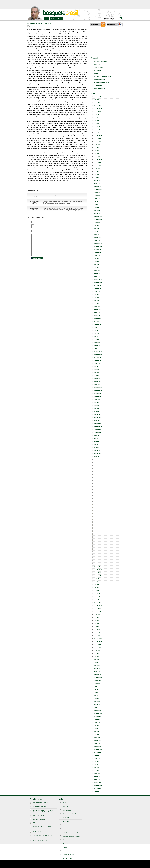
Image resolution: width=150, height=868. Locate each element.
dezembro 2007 (98, 675)
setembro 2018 (98, 288)
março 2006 (97, 738)
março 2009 (97, 630)
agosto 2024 (97, 115)
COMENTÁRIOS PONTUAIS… (41, 841)
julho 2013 (97, 474)
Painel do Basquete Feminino (70, 814)
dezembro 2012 (98, 495)
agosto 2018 (97, 291)
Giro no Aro (66, 843)
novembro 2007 (98, 678)
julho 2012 (97, 510)
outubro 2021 (97, 193)
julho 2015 (97, 402)
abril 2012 (96, 519)
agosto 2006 (97, 723)
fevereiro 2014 (98, 453)
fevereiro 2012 (98, 525)
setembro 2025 (98, 97)
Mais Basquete (66, 825)
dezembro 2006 (98, 711)
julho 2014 (97, 438)
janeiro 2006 (97, 744)
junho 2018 (97, 297)
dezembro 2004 (98, 782)
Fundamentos (97, 70)
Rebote (65, 803)
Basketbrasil (66, 821)
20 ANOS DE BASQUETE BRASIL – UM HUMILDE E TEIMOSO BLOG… (43, 836)
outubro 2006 (97, 717)
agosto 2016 (97, 363)
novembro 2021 (98, 190)
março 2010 (97, 594)
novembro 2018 (98, 282)
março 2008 (97, 666)
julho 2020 (97, 226)
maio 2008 (96, 660)
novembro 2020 (98, 220)
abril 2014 (96, 447)
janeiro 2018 (97, 312)
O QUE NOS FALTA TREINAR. (40, 24)
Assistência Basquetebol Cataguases (72, 836)
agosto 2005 (97, 758)
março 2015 (97, 414)
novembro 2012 (98, 498)
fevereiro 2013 (98, 489)
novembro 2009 (98, 606)
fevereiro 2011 (98, 561)
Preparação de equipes (100, 79)
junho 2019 (97, 262)
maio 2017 (96, 336)
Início (47, 19)
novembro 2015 (98, 390)
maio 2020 (96, 229)
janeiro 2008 (97, 672)
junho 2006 (97, 729)
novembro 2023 (98, 136)
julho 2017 (97, 330)
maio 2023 (96, 154)
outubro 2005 (97, 752)
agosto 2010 (97, 579)
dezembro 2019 (98, 244)
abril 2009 (96, 627)
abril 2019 (96, 268)
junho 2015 (97, 405)
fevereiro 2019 (98, 273)
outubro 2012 (97, 501)
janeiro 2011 (97, 564)
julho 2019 (97, 259)
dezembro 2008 (98, 639)
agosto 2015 (97, 399)
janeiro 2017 (97, 348)
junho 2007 (97, 693)
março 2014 (97, 450)
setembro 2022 (98, 166)
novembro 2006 (98, 714)
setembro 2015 (98, 396)
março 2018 (97, 306)
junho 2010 (97, 585)
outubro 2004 (97, 788)
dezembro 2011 (98, 531)
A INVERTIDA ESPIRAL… (40, 819)
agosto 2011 (97, 543)
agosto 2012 (97, 507)
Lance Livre (66, 829)
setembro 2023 (98, 142)
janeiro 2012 (97, 528)
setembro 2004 (98, 791)
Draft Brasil (66, 806)
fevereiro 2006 (98, 741)
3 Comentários (83, 26)
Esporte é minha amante (69, 855)
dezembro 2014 (98, 423)
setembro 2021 (98, 196)
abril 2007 (96, 699)
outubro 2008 (97, 645)
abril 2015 (96, 411)
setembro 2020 (98, 223)
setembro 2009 (98, 612)
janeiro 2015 (97, 420)
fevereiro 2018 (98, 309)
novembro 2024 (98, 109)
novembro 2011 (98, 534)
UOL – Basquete (67, 810)
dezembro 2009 (98, 603)
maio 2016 (96, 372)
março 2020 (97, 235)
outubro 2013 (97, 465)
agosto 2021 (97, 199)
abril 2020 (96, 232)
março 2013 (97, 486)
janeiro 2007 (97, 708)
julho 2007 (97, 690)
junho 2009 (97, 621)
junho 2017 (97, 333)
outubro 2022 (97, 163)
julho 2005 (97, 761)
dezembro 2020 (98, 217)
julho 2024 (97, 118)
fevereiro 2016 (98, 381)
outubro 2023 (97, 139)
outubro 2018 (97, 285)
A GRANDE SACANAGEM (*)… (41, 806)
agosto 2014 (97, 435)
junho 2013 (97, 477)
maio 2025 (96, 100)
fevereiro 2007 (98, 705)
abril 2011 (96, 555)
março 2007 (97, 702)
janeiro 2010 (97, 600)
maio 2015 (96, 408)
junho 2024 (97, 121)
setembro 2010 (98, 576)
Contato (53, 19)
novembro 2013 (98, 462)
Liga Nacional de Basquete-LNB (71, 832)
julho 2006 (97, 726)
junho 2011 (97, 549)
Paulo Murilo (52, 26)
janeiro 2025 (97, 103)
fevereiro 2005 (98, 776)
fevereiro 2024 (98, 130)
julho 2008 (97, 654)
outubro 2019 (97, 250)
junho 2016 (97, 369)
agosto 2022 (97, 169)
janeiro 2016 (97, 384)
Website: (33, 229)
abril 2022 (96, 178)
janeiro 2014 (97, 456)
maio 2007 (96, 696)
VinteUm (65, 847)
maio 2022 (96, 175)
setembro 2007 (98, 684)
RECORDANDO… (38, 832)
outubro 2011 (97, 537)
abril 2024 (96, 124)
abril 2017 (96, 339)
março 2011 (97, 558)
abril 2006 (96, 735)
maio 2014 (96, 444)
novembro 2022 (98, 160)
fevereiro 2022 (98, 181)
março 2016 (97, 378)
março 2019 (97, 271)
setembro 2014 (98, 432)
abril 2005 (96, 770)
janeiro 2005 (97, 779)
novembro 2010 (98, 570)
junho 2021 (97, 205)
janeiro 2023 (97, 157)
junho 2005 (97, 764)
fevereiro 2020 (98, 238)
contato (95, 863)
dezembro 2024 (98, 106)
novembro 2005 (98, 750)
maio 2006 (96, 732)
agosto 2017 (97, 327)
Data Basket (66, 818)
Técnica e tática (98, 85)
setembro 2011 (98, 540)
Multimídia (97, 73)
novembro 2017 (98, 318)
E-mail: (33, 225)
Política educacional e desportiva (102, 76)
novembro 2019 (98, 247)
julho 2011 (97, 546)
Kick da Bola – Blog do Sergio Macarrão (72, 851)
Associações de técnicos (100, 62)
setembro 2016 (98, 360)
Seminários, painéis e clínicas (101, 82)
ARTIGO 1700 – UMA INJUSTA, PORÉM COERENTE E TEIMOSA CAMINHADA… (43, 811)
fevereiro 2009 (98, 633)
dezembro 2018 (98, 279)
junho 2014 (97, 441)
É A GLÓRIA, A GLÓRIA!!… (40, 815)
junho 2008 (97, 657)
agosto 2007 (97, 687)
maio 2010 (96, 588)
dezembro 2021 (98, 187)
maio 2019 (96, 265)
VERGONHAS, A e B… (39, 823)
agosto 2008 (97, 651)
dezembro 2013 (98, 459)
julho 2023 (97, 148)
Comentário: (34, 234)
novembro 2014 (98, 426)
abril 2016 (96, 375)
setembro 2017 (98, 324)
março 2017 (97, 342)
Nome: (33, 220)
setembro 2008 (98, 648)
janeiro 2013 (97, 492)
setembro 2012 (98, 504)
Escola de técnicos (99, 68)
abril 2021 (96, 208)
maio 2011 (96, 552)
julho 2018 (97, 294)
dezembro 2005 (98, 747)
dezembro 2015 (98, 387)
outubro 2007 (97, 681)
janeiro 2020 (97, 241)
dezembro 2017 (98, 315)
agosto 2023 (97, 145)
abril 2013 (96, 483)
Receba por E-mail (112, 24)
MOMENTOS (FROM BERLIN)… (41, 803)
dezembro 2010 (98, 567)
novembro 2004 (98, 785)
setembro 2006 (98, 720)
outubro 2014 (97, 429)
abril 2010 (96, 591)
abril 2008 (96, 663)
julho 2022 (97, 172)
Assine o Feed (94, 24)
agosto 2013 (97, 471)
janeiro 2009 (97, 636)
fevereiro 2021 (98, 214)
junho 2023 (97, 151)
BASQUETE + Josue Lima (69, 858)
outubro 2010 (97, 573)
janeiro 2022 (97, 184)
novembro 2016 (98, 354)
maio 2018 (96, 300)
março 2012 (97, 522)
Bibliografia (97, 65)
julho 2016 (97, 366)
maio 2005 (96, 767)
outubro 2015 (97, 393)
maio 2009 (96, 624)
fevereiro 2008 (98, 669)
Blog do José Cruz (67, 840)
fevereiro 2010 (98, 597)
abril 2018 (96, 303)
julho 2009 (97, 618)
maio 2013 (96, 480)
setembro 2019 (98, 253)
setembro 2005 (98, 755)
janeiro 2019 (97, 276)
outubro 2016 (97, 357)
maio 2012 (96, 516)
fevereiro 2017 (98, 345)
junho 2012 (97, 513)
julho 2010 (97, 582)
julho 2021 (97, 202)
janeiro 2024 (97, 133)
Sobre (60, 19)
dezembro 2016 (98, 351)
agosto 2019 (97, 256)
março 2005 (97, 773)
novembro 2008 (98, 642)
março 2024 (97, 127)
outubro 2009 (97, 609)
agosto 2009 (97, 615)
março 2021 (97, 211)
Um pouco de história (99, 88)
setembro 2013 (98, 468)
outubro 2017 (97, 321)
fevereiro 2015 (98, 417)
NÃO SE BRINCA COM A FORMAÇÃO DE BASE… (43, 827)
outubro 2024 (97, 112)
